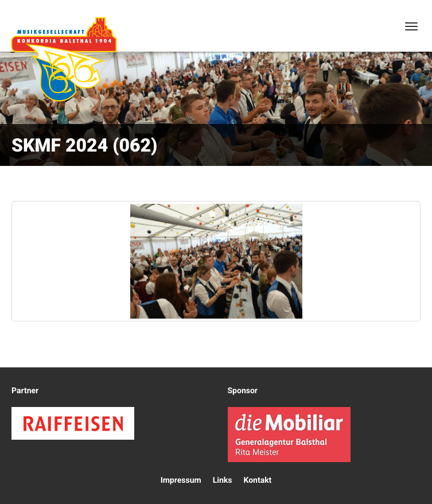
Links (223, 480)
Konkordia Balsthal (64, 59)
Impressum (181, 480)
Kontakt (257, 480)
